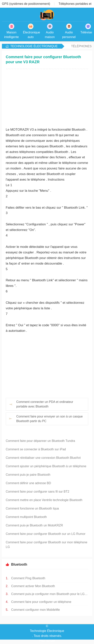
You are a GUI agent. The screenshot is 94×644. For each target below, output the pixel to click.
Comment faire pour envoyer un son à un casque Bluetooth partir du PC (49, 419)
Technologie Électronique (34, 46)
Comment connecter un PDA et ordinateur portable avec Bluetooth (45, 404)
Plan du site (47, 641)
